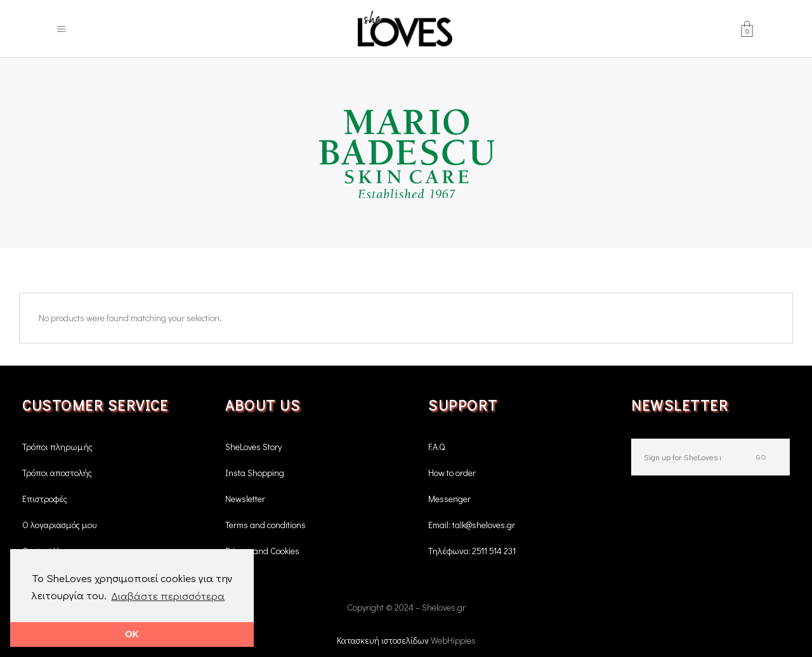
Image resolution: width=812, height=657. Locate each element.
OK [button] (132, 634)
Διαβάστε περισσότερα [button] (168, 596)
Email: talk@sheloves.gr (472, 525)
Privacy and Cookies (262, 551)
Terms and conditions (265, 525)
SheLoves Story (253, 447)
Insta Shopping (255, 473)
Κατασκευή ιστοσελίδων (384, 640)
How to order (452, 473)
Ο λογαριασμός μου (59, 525)
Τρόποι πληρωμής (57, 447)
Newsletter (245, 499)
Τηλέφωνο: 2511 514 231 (472, 551)
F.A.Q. (437, 447)
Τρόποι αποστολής (57, 473)
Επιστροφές (45, 499)
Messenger (449, 499)
